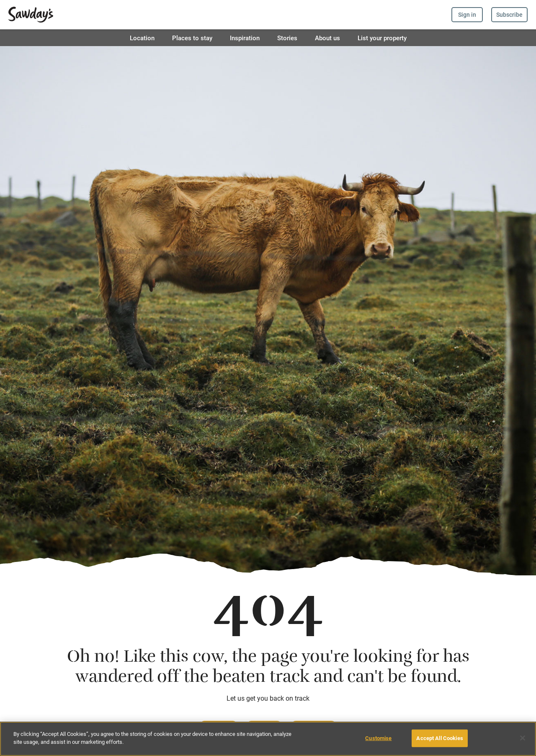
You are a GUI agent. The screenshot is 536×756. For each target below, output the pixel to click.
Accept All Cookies (439, 738)
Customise (378, 738)
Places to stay (192, 38)
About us (327, 38)
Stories (287, 38)
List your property (382, 38)
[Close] (523, 738)
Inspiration (245, 38)
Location (142, 38)
